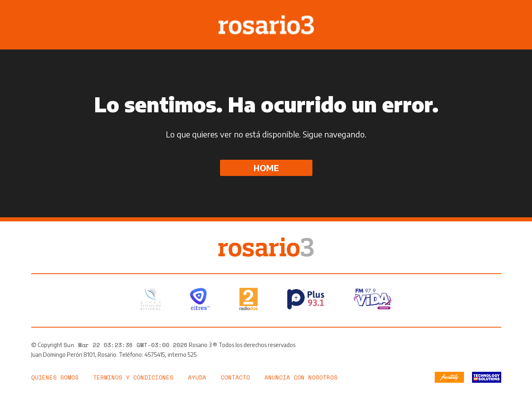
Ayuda (197, 377)
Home (266, 168)
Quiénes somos (55, 377)
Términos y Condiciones (133, 377)
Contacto (235, 377)
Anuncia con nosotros (301, 377)
